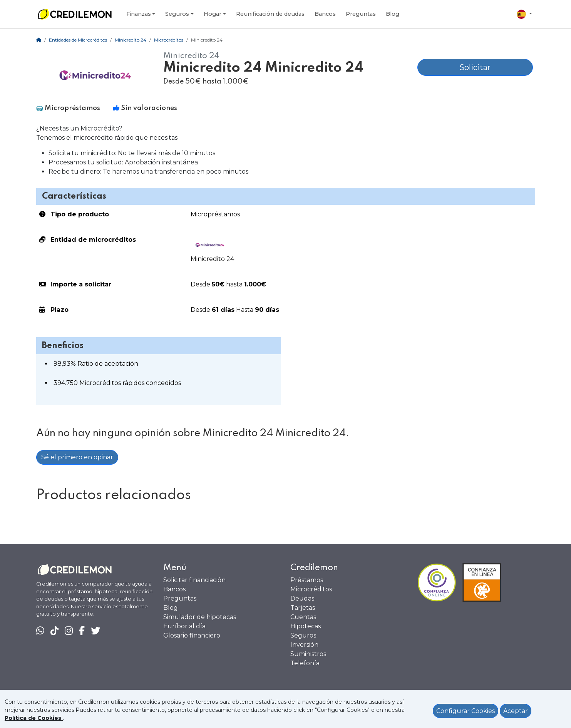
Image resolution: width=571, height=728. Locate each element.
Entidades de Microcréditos (78, 40)
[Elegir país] (524, 14)
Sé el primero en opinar (77, 457)
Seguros (303, 635)
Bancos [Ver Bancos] (325, 14)
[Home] (39, 40)
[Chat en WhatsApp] (40, 631)
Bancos (174, 589)
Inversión (304, 645)
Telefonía (305, 663)
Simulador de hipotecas (200, 617)
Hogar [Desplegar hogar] (213, 14)
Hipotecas (306, 626)
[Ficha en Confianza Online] (476, 582)
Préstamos (307, 580)
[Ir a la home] (75, 14)
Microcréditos (169, 40)
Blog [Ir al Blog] (393, 14)
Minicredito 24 (131, 40)
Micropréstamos (215, 214)
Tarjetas (303, 608)
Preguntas (361, 14)
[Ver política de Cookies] (34, 718)
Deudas (302, 598)
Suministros (308, 654)
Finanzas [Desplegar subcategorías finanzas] (139, 14)
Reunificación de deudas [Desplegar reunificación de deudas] (270, 14)
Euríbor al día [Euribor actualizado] (184, 626)
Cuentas (303, 617)
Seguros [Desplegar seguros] (177, 14)
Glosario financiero (192, 635)
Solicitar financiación (194, 580)
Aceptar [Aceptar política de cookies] (516, 711)
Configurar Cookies (466, 711)
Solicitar (475, 67)
